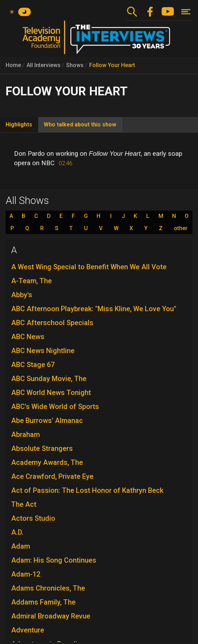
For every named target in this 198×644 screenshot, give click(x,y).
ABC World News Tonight (51, 393)
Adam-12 (26, 574)
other (181, 228)
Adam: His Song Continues (54, 560)
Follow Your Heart (112, 65)
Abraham (26, 434)
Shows (75, 65)
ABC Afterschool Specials (52, 323)
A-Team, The (31, 281)
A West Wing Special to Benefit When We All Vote (89, 267)
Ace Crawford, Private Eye (52, 476)
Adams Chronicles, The (48, 588)
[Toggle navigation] (186, 12)
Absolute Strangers (42, 448)
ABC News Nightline (43, 351)
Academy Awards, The (47, 462)
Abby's (22, 295)
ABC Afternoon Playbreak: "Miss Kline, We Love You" (94, 309)
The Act (24, 504)
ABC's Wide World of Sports (55, 407)
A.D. (17, 532)
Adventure (28, 630)
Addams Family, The (43, 602)
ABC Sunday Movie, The (49, 379)
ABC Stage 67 (33, 365)
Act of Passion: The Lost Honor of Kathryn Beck (87, 490)
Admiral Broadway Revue (51, 616)
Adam (21, 546)
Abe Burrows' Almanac (47, 420)
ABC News (28, 337)
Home (13, 65)
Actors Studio (33, 518)
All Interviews (44, 65)
